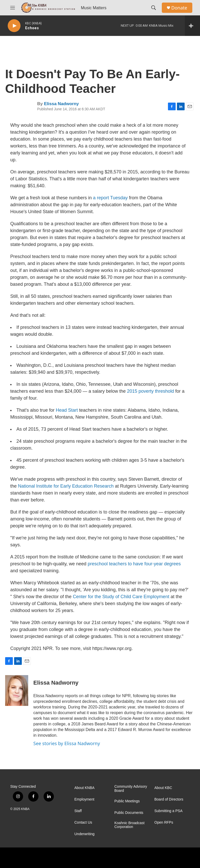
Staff (78, 811)
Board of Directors (169, 799)
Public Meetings (127, 801)
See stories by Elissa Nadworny (67, 743)
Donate (179, 8)
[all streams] (192, 26)
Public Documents (129, 813)
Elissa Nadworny (61, 104)
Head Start (67, 410)
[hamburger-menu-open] (13, 8)
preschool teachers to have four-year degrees (134, 564)
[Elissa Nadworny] (17, 691)
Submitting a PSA (168, 811)
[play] (14, 26)
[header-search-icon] (154, 8)
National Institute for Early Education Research (66, 486)
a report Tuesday (111, 198)
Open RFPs (164, 822)
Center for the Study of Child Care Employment (121, 597)
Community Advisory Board (131, 789)
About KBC (163, 788)
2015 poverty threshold (150, 391)
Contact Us (83, 822)
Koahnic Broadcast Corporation (129, 825)
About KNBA (84, 788)
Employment (84, 799)
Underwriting (84, 834)
